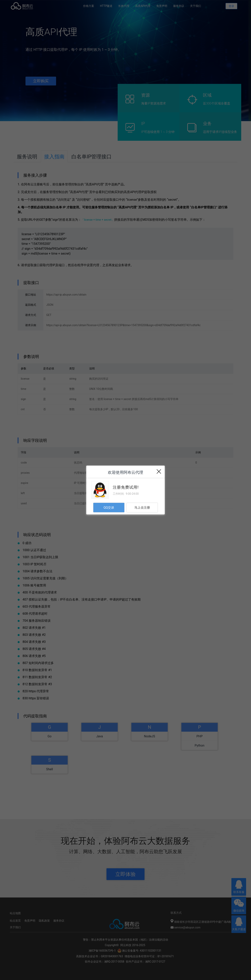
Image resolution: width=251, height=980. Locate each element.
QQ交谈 (109, 508)
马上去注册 (142, 508)
